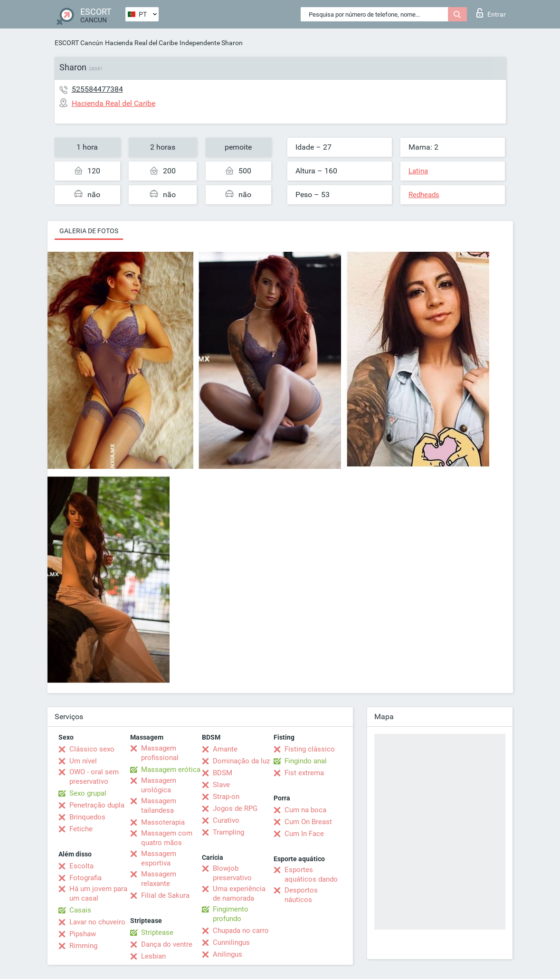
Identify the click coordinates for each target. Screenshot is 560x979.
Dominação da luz (241, 761)
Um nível (83, 761)
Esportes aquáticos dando (311, 874)
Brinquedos (87, 817)
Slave (221, 785)
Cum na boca (305, 810)
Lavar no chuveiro (97, 922)
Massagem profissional (160, 753)
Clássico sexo (92, 749)
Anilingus (228, 954)
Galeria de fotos (89, 231)
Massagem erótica (171, 770)
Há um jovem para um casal (98, 893)
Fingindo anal (306, 761)
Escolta (81, 866)
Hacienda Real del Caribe (141, 43)
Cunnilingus (231, 942)
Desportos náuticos (301, 895)
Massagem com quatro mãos (167, 838)
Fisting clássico (310, 749)
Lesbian (153, 956)
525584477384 (97, 89)
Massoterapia (163, 822)
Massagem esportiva (159, 858)
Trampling (228, 832)
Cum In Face (304, 834)
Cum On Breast (308, 822)
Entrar (491, 13)
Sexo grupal (88, 793)
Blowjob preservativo (232, 873)
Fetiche (81, 829)
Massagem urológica (159, 785)
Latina (418, 171)
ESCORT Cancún (79, 43)
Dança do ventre (167, 944)
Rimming (83, 946)
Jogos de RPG (235, 808)
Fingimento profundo (231, 914)
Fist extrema (304, 773)
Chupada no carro (241, 931)
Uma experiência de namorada (239, 893)
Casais (80, 910)
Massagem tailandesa (159, 806)
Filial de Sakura (165, 895)
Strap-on (226, 797)
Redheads (424, 195)
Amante (225, 749)
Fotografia (85, 878)
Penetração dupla (97, 805)
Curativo (226, 820)
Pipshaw (83, 934)
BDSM (223, 773)
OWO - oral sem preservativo (94, 777)
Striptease (157, 932)
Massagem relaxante (159, 879)
